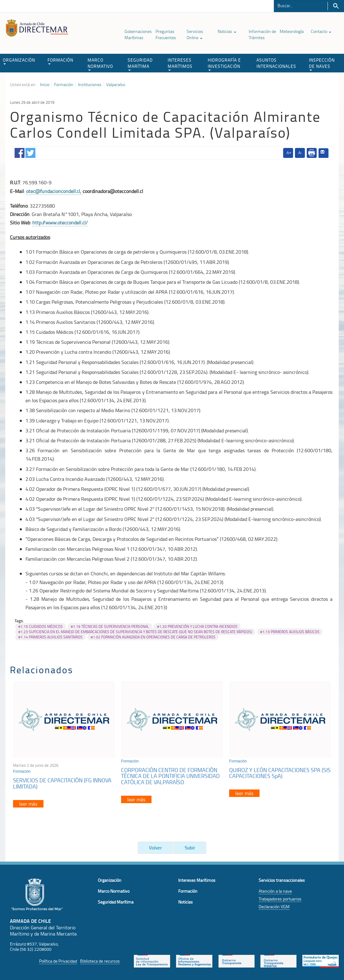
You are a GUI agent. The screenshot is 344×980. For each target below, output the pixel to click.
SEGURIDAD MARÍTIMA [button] (140, 64)
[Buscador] (301, 5)
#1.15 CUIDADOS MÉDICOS (41, 626)
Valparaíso (116, 85)
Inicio (45, 85)
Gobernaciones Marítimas (138, 34)
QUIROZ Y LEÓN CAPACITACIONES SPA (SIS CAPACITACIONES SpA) (280, 773)
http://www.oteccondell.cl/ (60, 223)
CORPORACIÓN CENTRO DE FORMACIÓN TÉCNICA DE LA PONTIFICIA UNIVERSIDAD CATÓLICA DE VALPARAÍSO (170, 776)
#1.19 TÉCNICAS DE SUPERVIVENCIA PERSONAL (110, 626)
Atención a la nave (275, 891)
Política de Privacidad (58, 961)
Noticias (227, 31)
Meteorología (292, 31)
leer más (28, 804)
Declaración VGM (274, 906)
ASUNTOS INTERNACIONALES (276, 63)
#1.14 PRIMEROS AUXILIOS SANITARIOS (50, 637)
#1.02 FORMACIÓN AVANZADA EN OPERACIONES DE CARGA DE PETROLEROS (153, 637)
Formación (64, 85)
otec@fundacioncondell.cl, (54, 191)
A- (300, 153)
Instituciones (90, 85)
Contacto (321, 31)
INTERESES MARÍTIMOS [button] (180, 64)
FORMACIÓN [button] (60, 61)
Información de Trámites (262, 34)
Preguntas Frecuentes (166, 34)
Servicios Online (195, 34)
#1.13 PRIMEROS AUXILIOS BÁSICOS (290, 632)
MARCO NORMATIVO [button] (100, 64)
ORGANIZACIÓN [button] (19, 61)
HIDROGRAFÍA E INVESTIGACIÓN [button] (224, 64)
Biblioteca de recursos (100, 961)
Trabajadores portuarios (280, 899)
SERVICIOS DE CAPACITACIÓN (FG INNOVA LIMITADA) (62, 783)
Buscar (336, 6)
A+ (289, 153)
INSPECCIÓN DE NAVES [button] (322, 64)
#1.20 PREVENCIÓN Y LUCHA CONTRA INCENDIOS (197, 626)
